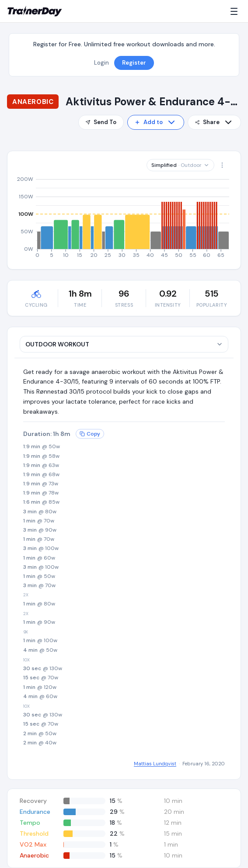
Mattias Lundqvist (155, 764)
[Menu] (236, 11)
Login (101, 63)
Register (134, 63)
